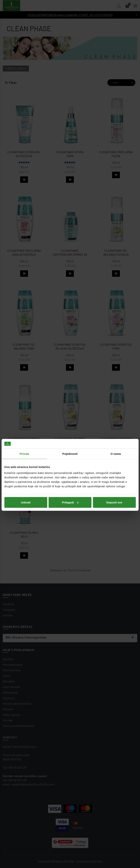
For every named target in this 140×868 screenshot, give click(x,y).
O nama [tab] (116, 413)
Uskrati (26, 461)
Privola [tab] (24, 413)
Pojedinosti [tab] (70, 413)
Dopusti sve (114, 461)
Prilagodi (70, 461)
